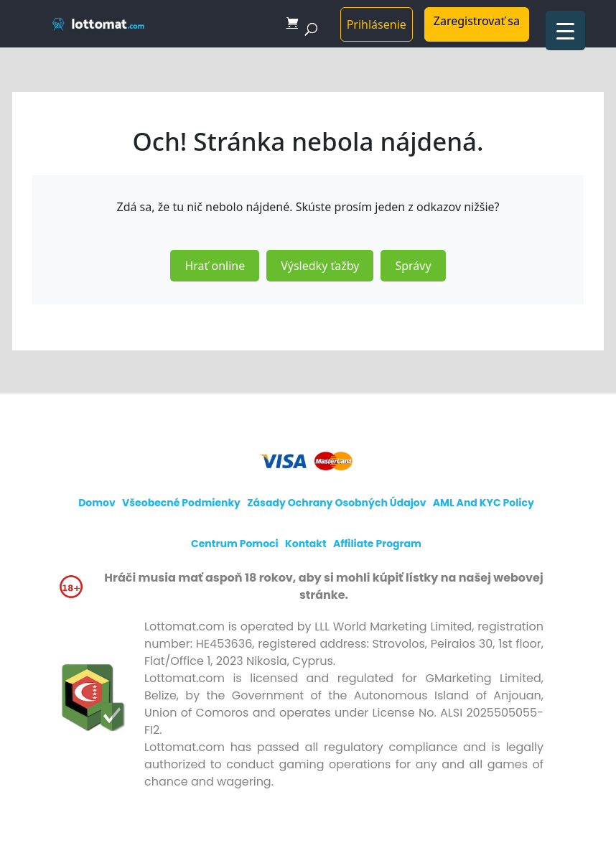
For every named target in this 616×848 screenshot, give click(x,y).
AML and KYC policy (484, 503)
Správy (413, 266)
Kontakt (306, 544)
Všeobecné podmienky (181, 503)
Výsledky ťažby (320, 266)
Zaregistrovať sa (477, 21)
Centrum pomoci (235, 544)
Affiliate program (377, 544)
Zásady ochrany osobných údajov (336, 503)
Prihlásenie (377, 24)
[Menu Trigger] (565, 31)
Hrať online (215, 266)
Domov (97, 503)
